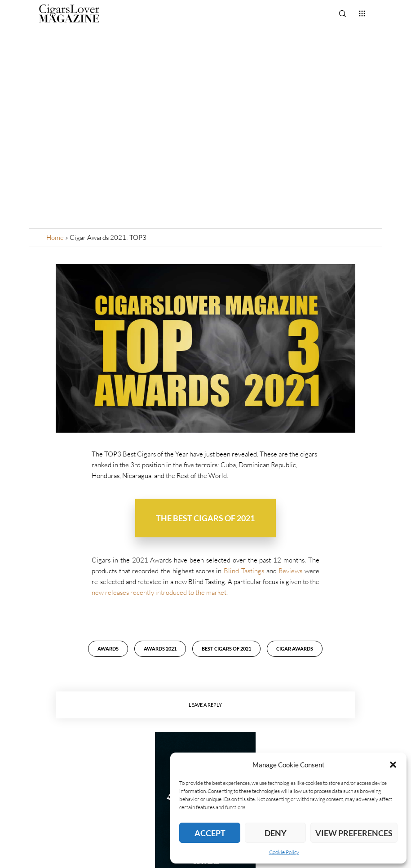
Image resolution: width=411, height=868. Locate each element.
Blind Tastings (244, 571)
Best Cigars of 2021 (226, 649)
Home (55, 237)
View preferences (354, 833)
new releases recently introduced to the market (159, 592)
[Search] (342, 13)
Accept (210, 833)
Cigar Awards (295, 649)
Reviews (290, 571)
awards (108, 649)
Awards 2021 (160, 649)
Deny (276, 833)
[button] (393, 765)
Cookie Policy (284, 852)
